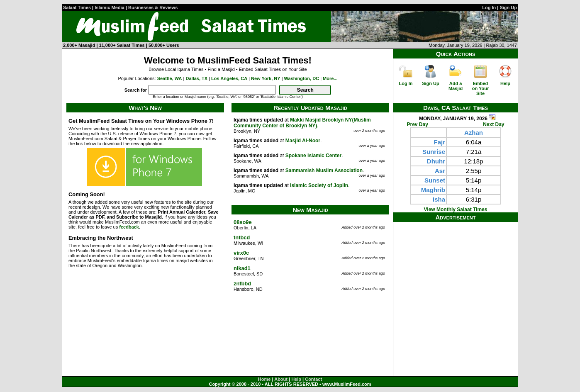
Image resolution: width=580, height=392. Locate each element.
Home (264, 379)
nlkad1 (242, 268)
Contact (313, 379)
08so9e (243, 222)
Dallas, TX (197, 78)
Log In (489, 7)
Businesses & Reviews (153, 7)
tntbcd (242, 237)
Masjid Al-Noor (303, 141)
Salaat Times (77, 7)
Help (505, 83)
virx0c (241, 253)
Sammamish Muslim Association (324, 170)
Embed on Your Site (481, 88)
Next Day (493, 124)
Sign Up (508, 7)
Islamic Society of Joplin (319, 185)
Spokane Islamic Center (313, 156)
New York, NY (266, 78)
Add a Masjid (456, 86)
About (281, 379)
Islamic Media (110, 7)
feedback (129, 227)
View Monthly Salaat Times (456, 209)
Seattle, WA (170, 78)
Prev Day (418, 124)
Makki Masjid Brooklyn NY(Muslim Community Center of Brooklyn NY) (302, 123)
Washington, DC (302, 78)
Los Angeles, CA (229, 78)
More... (330, 78)
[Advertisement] (456, 274)
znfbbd (242, 284)
